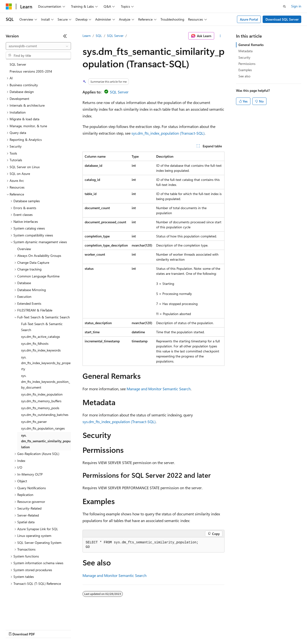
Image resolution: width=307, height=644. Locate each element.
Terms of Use (175, 630)
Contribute (86, 630)
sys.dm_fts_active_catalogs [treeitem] (41, 336)
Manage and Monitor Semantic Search (159, 389)
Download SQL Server (282, 19)
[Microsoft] (9, 6)
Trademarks (199, 630)
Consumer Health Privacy (138, 630)
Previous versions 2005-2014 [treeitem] (31, 71)
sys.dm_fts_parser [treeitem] (34, 422)
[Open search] (284, 6)
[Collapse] (65, 36)
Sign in (296, 6)
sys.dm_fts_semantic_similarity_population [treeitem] (46, 441)
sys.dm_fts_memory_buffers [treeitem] (41, 401)
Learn (87, 36)
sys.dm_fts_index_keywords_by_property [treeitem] (46, 363)
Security (244, 57)
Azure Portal (249, 19)
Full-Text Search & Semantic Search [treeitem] (42, 327)
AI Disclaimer (15, 630)
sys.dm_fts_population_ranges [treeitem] (43, 428)
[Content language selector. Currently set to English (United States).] (28, 618)
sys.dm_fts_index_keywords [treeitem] (41, 350)
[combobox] (38, 46)
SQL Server (115, 36)
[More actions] (220, 36)
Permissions (247, 64)
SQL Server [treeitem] (18, 64)
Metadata (245, 51)
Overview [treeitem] (24, 249)
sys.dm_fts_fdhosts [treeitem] (35, 343)
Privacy (105, 630)
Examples (245, 70)
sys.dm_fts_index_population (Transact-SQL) (168, 133)
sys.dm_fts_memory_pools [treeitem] (40, 408)
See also (244, 76)
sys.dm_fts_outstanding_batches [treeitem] (45, 415)
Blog (65, 630)
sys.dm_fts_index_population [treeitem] (42, 394)
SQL (99, 36)
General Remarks (251, 45)
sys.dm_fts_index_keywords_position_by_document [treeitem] (46, 381)
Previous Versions (44, 630)
